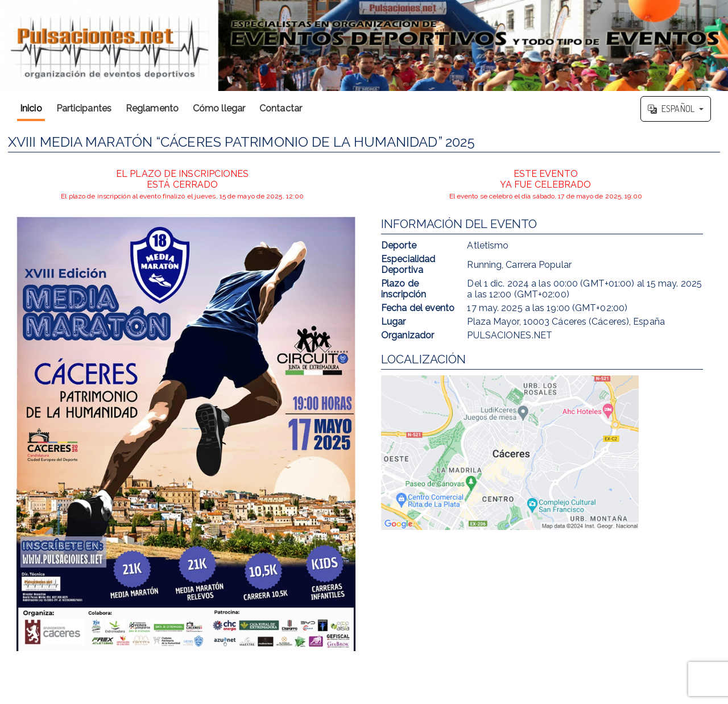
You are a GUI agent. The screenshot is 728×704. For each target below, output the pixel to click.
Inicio (31, 108)
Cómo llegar (219, 108)
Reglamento (152, 108)
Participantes (84, 108)
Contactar (281, 108)
